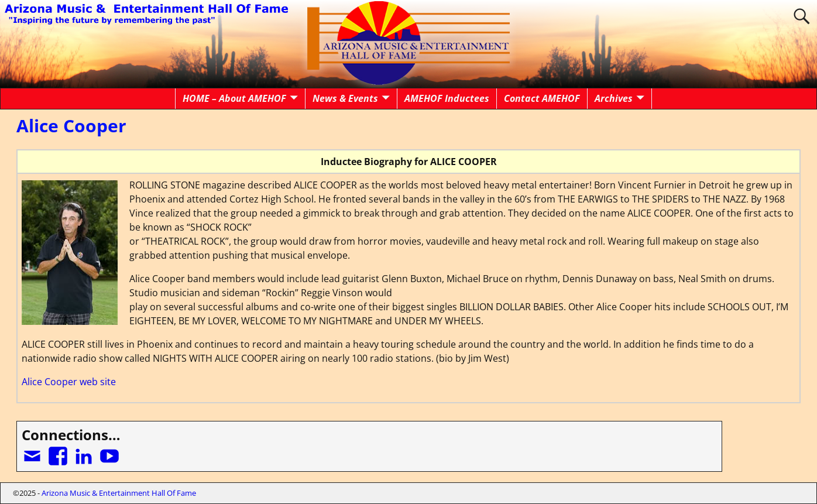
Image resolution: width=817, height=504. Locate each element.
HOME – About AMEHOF (234, 98)
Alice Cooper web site (69, 382)
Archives (614, 98)
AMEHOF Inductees (447, 98)
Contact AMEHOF (542, 98)
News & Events (345, 98)
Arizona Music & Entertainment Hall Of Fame (119, 493)
